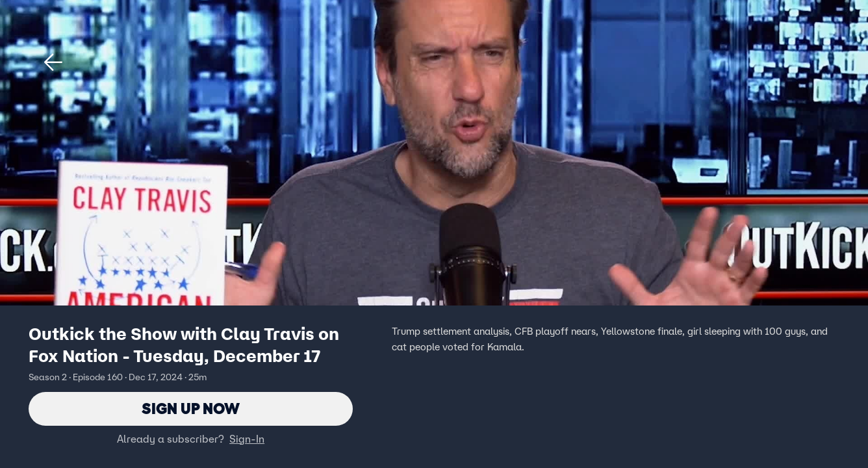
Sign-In (247, 439)
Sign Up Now (191, 409)
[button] (53, 62)
